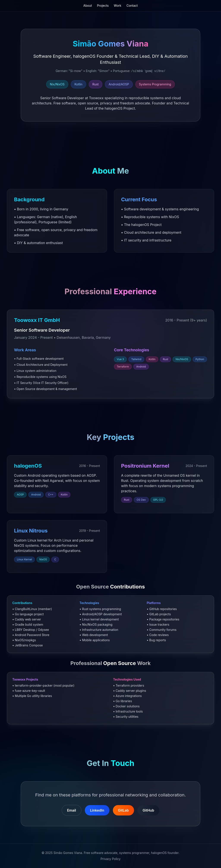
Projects (103, 6)
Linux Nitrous (31, 531)
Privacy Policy (111, 859)
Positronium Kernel (145, 466)
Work (118, 6)
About (88, 6)
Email (72, 810)
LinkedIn (97, 810)
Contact (132, 6)
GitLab (123, 810)
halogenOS (28, 466)
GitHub (148, 810)
